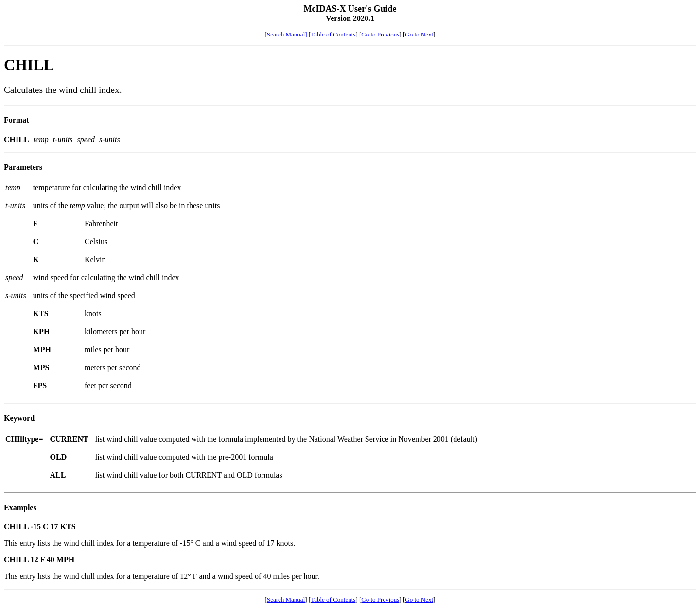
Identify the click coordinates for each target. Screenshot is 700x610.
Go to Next (419, 34)
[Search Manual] (287, 34)
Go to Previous (380, 34)
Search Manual (286, 600)
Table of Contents (333, 34)
